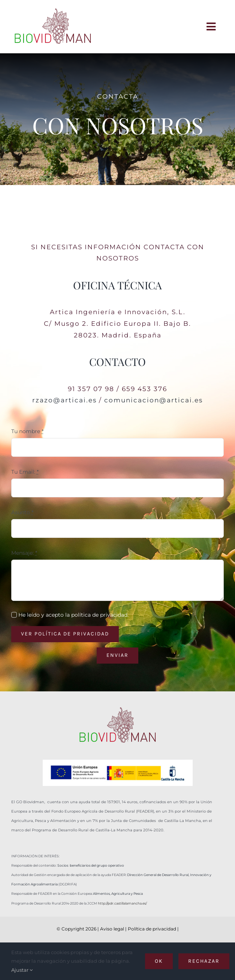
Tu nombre (27, 431)
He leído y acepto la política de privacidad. (73, 615)
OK (159, 961)
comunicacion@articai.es (153, 400)
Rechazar (204, 961)
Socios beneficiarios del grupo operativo (91, 865)
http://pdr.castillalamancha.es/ (122, 903)
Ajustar (22, 970)
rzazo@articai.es (64, 400)
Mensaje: (24, 553)
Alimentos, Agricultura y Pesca (118, 893)
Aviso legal (112, 929)
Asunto (22, 512)
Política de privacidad (152, 929)
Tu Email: (25, 472)
